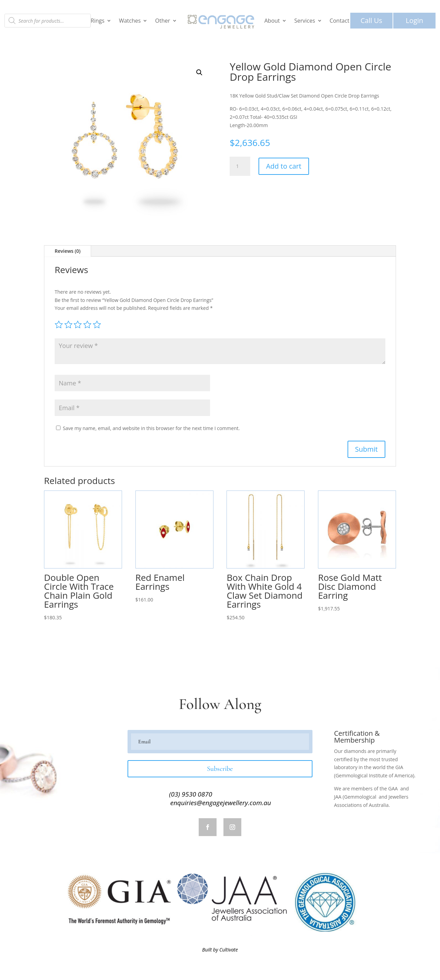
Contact (339, 21)
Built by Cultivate (220, 950)
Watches (130, 21)
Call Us (371, 20)
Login (414, 20)
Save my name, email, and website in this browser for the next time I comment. (151, 428)
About (272, 21)
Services (305, 21)
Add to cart (284, 166)
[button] (199, 72)
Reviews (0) (68, 251)
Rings (98, 21)
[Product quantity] (240, 166)
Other (162, 21)
